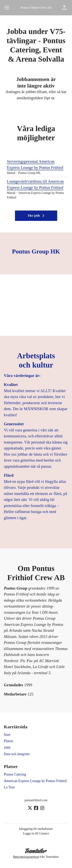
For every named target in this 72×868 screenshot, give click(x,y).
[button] (64, 8)
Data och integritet (17, 754)
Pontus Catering (15, 774)
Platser (9, 741)
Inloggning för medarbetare (36, 829)
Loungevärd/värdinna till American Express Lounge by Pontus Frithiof (36, 185)
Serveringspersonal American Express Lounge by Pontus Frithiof (36, 165)
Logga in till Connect (36, 833)
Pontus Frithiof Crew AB (36, 8)
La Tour (9, 787)
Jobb (7, 747)
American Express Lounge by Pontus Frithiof (35, 781)
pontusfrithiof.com (36, 800)
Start (7, 735)
